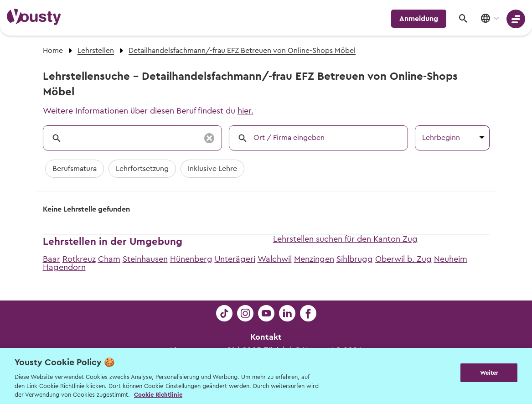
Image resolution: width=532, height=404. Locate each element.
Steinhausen (145, 259)
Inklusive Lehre (212, 169)
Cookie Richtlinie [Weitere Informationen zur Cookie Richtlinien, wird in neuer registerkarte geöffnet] (158, 395)
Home (53, 51)
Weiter (489, 375)
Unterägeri (235, 259)
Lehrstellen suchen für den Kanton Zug (345, 239)
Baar (52, 259)
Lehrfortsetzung (142, 169)
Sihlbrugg (355, 259)
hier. (245, 111)
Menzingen (314, 259)
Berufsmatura (75, 169)
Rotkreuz (79, 259)
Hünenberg (191, 259)
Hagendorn (64, 267)
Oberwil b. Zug (403, 259)
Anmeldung (419, 19)
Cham (109, 259)
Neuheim (451, 259)
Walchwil (275, 259)
